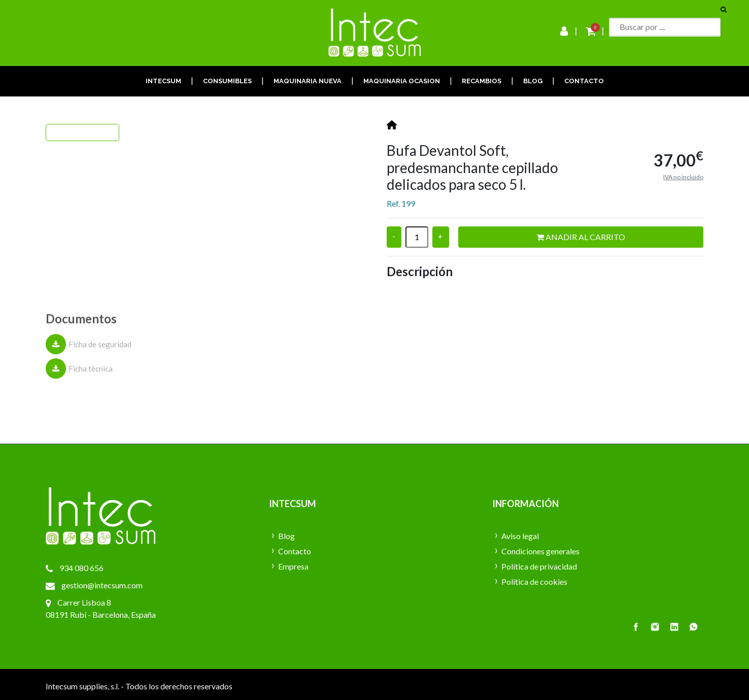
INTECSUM (163, 81)
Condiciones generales (540, 551)
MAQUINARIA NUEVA (308, 81)
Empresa (293, 566)
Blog (286, 536)
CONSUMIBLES (227, 81)
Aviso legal (520, 536)
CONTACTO (584, 81)
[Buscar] (665, 27)
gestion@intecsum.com (102, 585)
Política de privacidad (539, 566)
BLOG (533, 81)
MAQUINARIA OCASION (402, 81)
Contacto (295, 551)
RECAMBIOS (482, 81)
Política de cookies (534, 581)
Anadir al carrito (581, 237)
